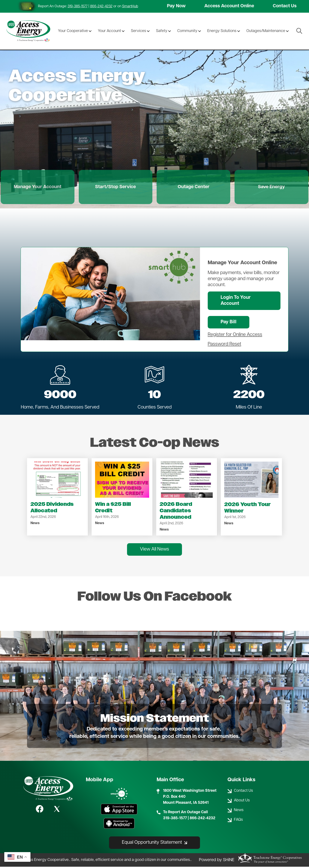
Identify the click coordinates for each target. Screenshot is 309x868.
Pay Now (176, 6)
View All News (154, 550)
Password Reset (224, 346)
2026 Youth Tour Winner (247, 509)
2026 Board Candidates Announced (176, 512)
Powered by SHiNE (217, 861)
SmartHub (130, 6)
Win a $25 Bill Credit (113, 509)
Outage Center (192, 188)
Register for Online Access (235, 336)
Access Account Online (229, 6)
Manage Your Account (41, 188)
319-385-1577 (78, 6)
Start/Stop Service (117, 188)
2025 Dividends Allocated (52, 509)
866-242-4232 (101, 6)
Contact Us (285, 6)
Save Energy (268, 188)
